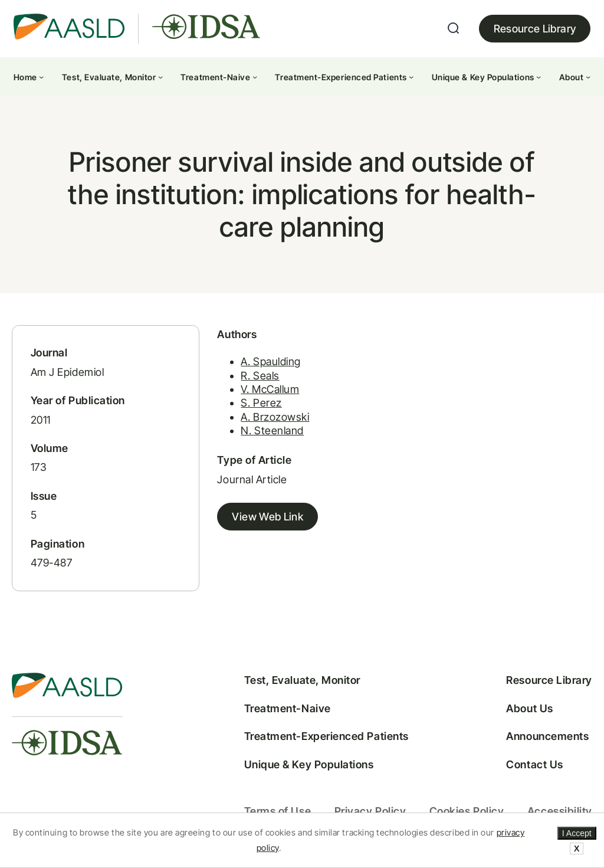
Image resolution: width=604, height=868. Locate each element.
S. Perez (261, 403)
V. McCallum (270, 389)
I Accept (577, 833)
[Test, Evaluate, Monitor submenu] (160, 77)
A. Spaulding (270, 361)
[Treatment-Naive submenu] (255, 77)
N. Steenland (272, 430)
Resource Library (535, 29)
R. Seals (260, 376)
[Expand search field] (454, 28)
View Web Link (267, 517)
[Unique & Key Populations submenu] (539, 77)
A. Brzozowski (275, 417)
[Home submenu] (41, 77)
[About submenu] (588, 77)
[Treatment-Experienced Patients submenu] (411, 77)
